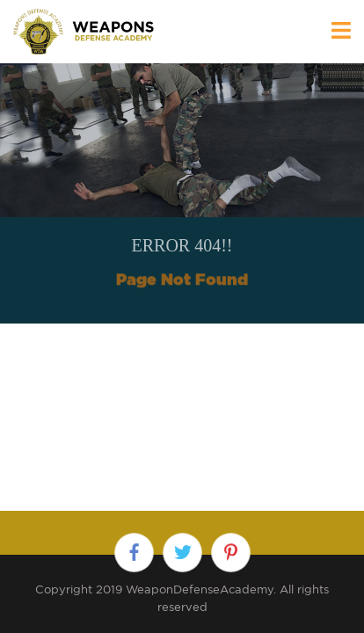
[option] (182, 193)
